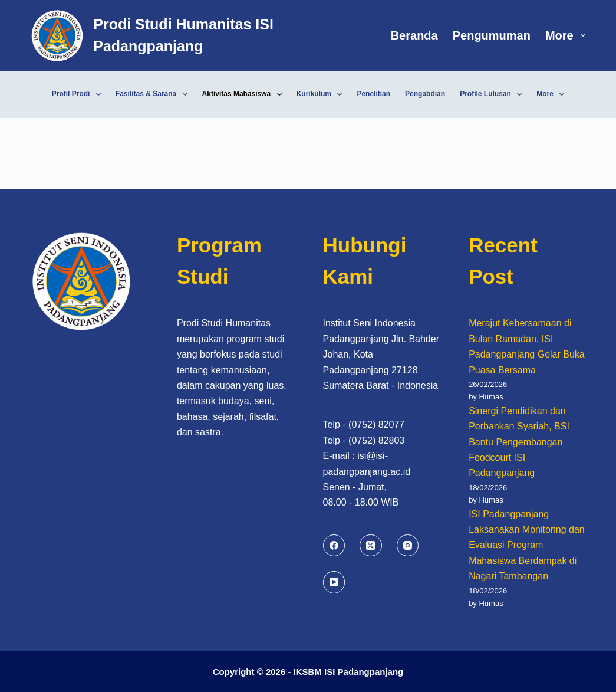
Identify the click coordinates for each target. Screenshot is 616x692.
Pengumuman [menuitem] (492, 35)
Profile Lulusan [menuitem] (493, 94)
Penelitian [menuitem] (373, 94)
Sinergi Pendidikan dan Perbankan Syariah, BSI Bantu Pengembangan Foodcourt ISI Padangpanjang (519, 442)
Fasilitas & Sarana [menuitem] (154, 94)
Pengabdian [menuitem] (425, 94)
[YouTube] (334, 582)
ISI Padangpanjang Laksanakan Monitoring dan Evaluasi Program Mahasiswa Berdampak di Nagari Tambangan (527, 545)
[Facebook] (334, 546)
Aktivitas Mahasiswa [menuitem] (244, 94)
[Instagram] (408, 546)
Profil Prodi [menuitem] (79, 94)
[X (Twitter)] (371, 546)
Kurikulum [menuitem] (322, 94)
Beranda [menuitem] (414, 35)
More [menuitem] (565, 35)
